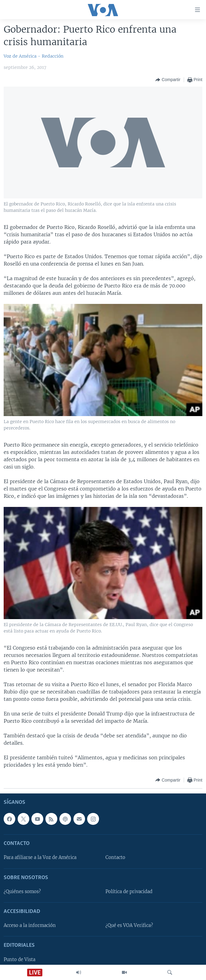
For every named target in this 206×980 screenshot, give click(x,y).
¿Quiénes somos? (22, 892)
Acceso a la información (30, 925)
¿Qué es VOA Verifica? (129, 925)
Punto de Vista (20, 960)
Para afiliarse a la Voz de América (40, 857)
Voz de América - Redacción (34, 56)
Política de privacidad (129, 892)
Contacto (115, 857)
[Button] (168, 80)
